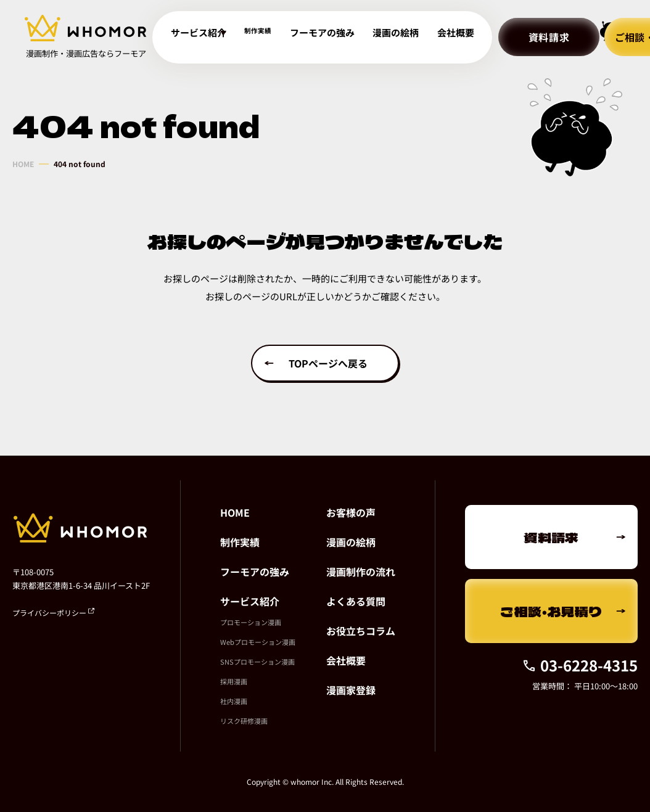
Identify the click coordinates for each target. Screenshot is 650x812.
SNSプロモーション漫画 (257, 662)
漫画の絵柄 (371, 37)
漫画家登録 (351, 690)
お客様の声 (351, 512)
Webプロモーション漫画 (258, 642)
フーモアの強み (312, 37)
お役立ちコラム (361, 631)
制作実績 (257, 37)
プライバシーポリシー (53, 613)
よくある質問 (356, 601)
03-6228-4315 (580, 665)
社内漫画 (234, 701)
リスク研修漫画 (244, 721)
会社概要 (420, 37)
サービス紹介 (250, 601)
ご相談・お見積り (551, 611)
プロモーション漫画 (251, 622)
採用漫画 (234, 681)
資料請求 (508, 37)
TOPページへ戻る (328, 363)
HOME (23, 164)
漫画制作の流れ (361, 572)
